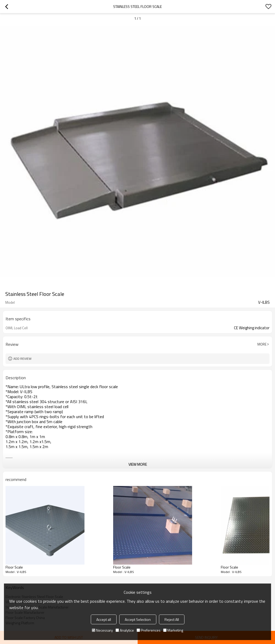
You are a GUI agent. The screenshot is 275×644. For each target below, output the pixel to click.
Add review (22, 359)
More (262, 344)
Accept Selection (138, 619)
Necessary (102, 630)
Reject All (172, 619)
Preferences (149, 630)
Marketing (173, 630)
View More (138, 464)
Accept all (104, 619)
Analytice (125, 630)
